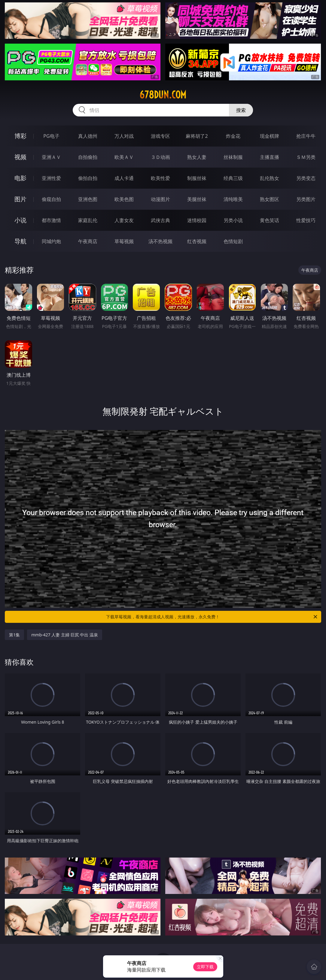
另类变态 (306, 178)
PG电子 (51, 136)
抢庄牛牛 (306, 136)
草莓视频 (124, 241)
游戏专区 (160, 136)
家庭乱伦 (88, 220)
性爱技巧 (306, 220)
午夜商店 (88, 241)
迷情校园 (197, 220)
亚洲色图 (88, 199)
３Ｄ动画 (160, 157)
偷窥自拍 (51, 199)
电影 (20, 178)
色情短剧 (233, 241)
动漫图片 (160, 199)
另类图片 (306, 199)
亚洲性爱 (51, 178)
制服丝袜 (197, 178)
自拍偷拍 (88, 157)
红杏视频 (197, 241)
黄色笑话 (270, 220)
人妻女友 (124, 220)
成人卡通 (124, 178)
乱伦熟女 (270, 178)
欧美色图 (124, 199)
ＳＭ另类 (306, 157)
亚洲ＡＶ (51, 157)
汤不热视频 (160, 241)
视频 (20, 157)
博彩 (20, 136)
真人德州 (88, 136)
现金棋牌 (270, 136)
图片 (20, 199)
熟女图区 (270, 199)
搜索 (241, 110)
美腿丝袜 (197, 199)
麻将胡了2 (197, 136)
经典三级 (233, 178)
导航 (20, 241)
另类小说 (233, 220)
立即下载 (205, 967)
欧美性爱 (160, 178)
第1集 (14, 635)
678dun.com (163, 95)
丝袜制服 (233, 157)
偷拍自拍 (88, 178)
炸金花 (233, 136)
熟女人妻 (197, 157)
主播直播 (270, 157)
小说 (20, 220)
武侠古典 (160, 220)
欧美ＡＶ (124, 157)
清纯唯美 (233, 199)
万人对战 (124, 136)
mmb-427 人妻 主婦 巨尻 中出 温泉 (65, 635)
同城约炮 (51, 241)
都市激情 (51, 220)
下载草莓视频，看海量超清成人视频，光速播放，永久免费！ (212, 617)
